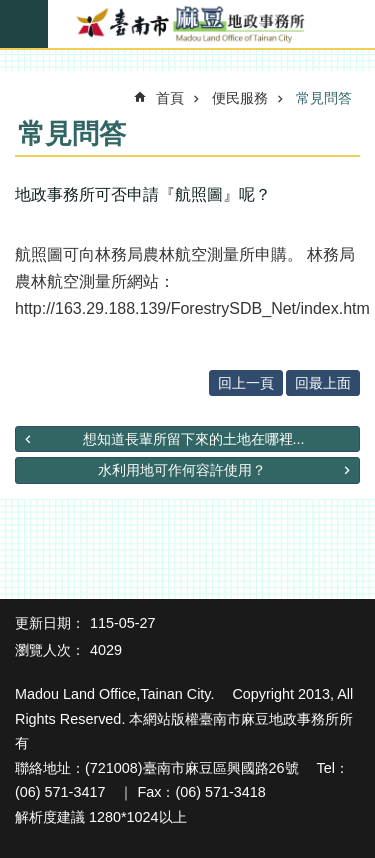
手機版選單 (24, 24)
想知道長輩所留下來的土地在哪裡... (194, 439)
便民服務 (240, 98)
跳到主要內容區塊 (10, 10)
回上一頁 (246, 383)
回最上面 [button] (323, 383)
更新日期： (50, 623)
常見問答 (324, 98)
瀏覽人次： (50, 650)
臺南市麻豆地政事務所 (187, 25)
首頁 (170, 98)
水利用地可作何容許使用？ (182, 470)
